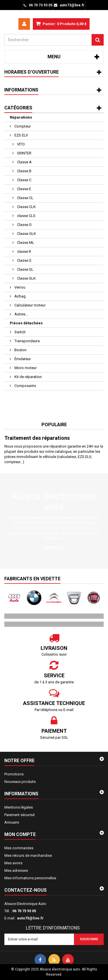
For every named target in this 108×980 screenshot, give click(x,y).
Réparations (21, 117)
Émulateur (22, 359)
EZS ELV (21, 135)
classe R (24, 251)
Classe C (24, 180)
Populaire (54, 425)
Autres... (21, 314)
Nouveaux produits (20, 782)
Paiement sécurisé (19, 815)
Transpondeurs (27, 341)
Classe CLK (26, 207)
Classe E (24, 189)
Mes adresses (16, 870)
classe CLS (26, 216)
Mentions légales (19, 807)
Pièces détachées (26, 323)
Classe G (24, 225)
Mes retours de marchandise (28, 855)
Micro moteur (25, 368)
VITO (20, 144)
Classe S (24, 260)
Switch (20, 332)
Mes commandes (19, 848)
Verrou (19, 287)
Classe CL (25, 198)
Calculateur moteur (30, 305)
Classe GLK (26, 234)
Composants (25, 386)
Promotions (14, 774)
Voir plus (54, 548)
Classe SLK (26, 278)
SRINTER (24, 153)
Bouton (20, 350)
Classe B (24, 171)
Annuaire (12, 822)
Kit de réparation (28, 377)
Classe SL (25, 269)
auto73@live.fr (30, 918)
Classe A (24, 162)
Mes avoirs (13, 863)
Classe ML (25, 243)
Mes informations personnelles (30, 878)
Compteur (22, 126)
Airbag (20, 296)
